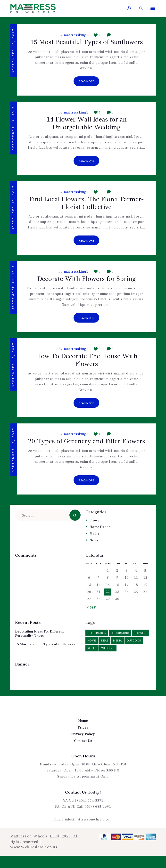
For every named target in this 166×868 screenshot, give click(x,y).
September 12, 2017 (13, 289)
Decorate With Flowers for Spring (87, 281)
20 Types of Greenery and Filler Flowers (87, 449)
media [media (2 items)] (117, 653)
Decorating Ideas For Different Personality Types (40, 646)
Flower (95, 533)
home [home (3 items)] (92, 653)
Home (83, 733)
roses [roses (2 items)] (92, 660)
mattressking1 (76, 35)
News (94, 552)
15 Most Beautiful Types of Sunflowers (86, 42)
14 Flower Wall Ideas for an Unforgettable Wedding (87, 125)
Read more (86, 82)
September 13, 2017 (13, 51)
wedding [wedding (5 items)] (108, 660)
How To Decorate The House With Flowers (86, 363)
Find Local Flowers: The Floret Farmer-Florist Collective (86, 205)
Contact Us (83, 753)
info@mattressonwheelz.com (89, 832)
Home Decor (100, 539)
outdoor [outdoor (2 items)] (134, 653)
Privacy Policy (83, 746)
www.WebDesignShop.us (34, 860)
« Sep (92, 620)
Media (95, 546)
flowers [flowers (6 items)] (141, 645)
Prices (83, 740)
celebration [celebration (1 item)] (97, 645)
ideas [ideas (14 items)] (104, 653)
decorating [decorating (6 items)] (120, 645)
